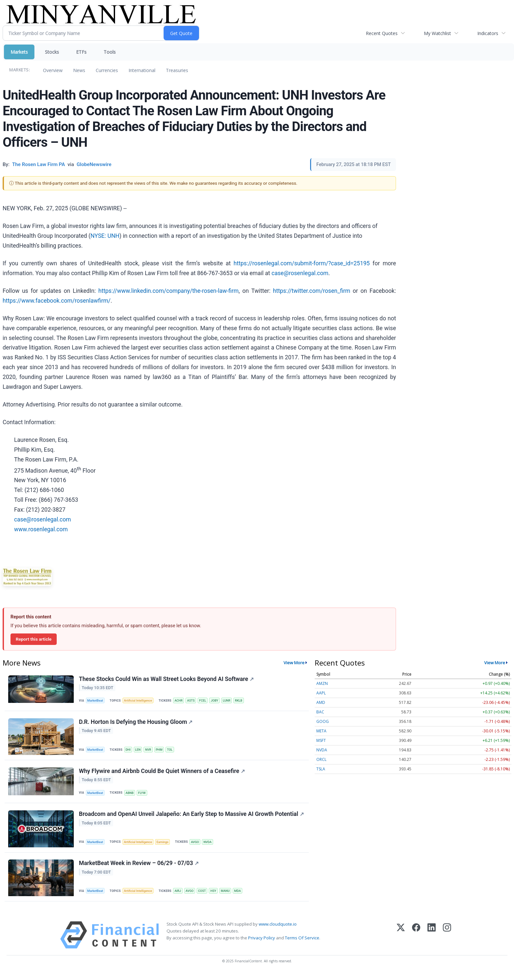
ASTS (194, 701)
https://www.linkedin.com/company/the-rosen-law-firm (168, 291)
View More (294, 663)
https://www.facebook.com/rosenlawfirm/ (57, 301)
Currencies (107, 70)
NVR (151, 751)
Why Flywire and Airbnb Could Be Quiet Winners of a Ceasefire (162, 774)
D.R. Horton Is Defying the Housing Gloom (136, 724)
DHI (129, 751)
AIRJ (180, 896)
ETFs (81, 52)
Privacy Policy (262, 944)
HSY (218, 896)
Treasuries (177, 70)
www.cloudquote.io (278, 930)
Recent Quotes (382, 33)
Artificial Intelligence (140, 701)
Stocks (52, 52)
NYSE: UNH (105, 236)
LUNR (231, 701)
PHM (162, 751)
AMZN (322, 683)
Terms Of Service (302, 944)
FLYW (144, 796)
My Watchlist (437, 33)
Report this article (34, 639)
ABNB (131, 796)
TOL (173, 751)
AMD (321, 702)
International (142, 70)
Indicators (488, 33)
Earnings (165, 846)
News (79, 70)
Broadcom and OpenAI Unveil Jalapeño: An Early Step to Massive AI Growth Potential (192, 818)
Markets (19, 52)
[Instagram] (447, 941)
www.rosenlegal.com (41, 529)
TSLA (321, 769)
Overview (53, 70)
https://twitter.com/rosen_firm (312, 291)
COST (206, 896)
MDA (243, 896)
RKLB (244, 701)
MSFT (321, 740)
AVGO (198, 846)
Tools (110, 52)
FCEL (207, 701)
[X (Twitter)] (401, 941)
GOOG (323, 721)
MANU (230, 896)
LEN (140, 751)
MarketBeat (96, 701)
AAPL (321, 693)
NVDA (212, 846)
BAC (320, 712)
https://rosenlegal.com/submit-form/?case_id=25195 (302, 263)
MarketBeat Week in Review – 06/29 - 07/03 (139, 869)
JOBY (219, 701)
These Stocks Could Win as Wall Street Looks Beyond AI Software (167, 679)
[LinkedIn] (432, 941)
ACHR (181, 701)
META (321, 731)
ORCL (321, 759)
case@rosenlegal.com (300, 273)
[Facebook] (416, 941)
